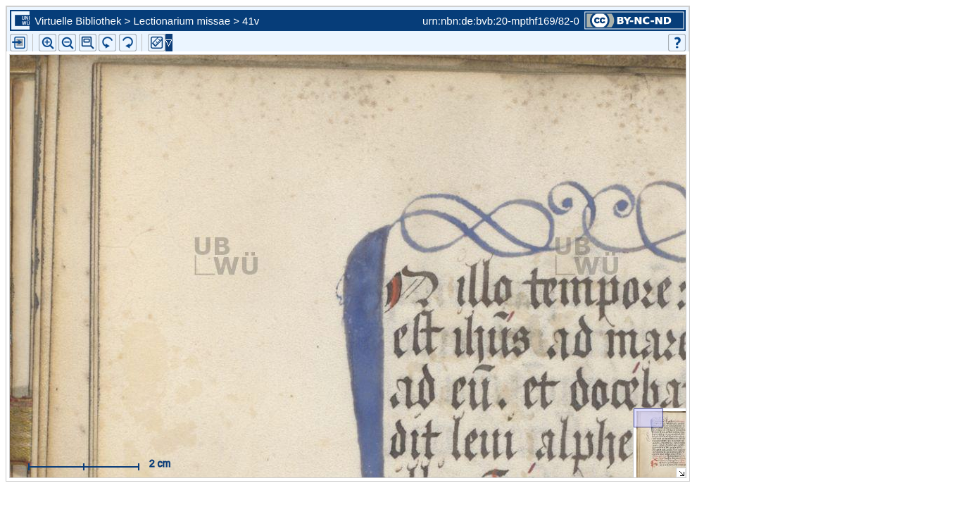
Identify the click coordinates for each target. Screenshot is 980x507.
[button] (88, 43)
